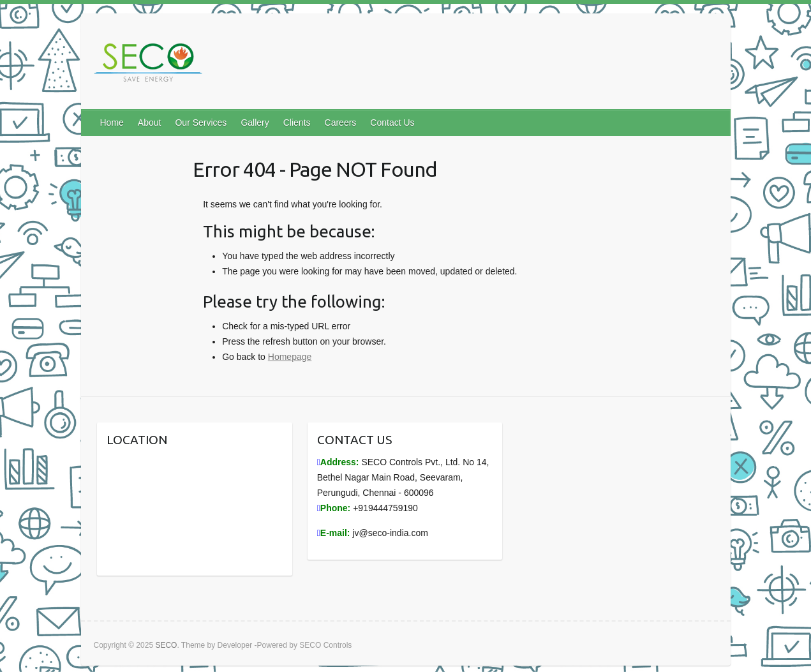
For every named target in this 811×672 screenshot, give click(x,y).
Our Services (201, 123)
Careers (341, 123)
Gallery (255, 123)
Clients (297, 123)
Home (112, 123)
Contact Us (392, 123)
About (150, 123)
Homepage (290, 357)
